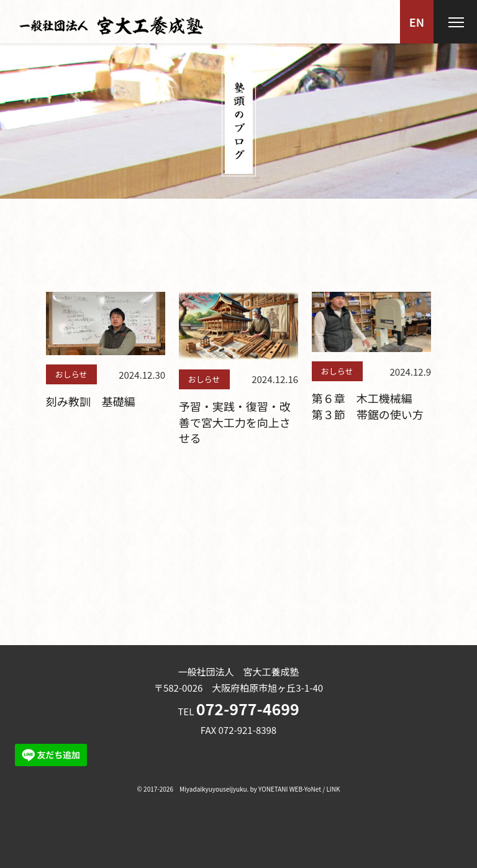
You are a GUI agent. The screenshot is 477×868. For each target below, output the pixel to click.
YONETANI (273, 789)
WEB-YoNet (305, 789)
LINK (333, 789)
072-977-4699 (248, 708)
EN (417, 22)
